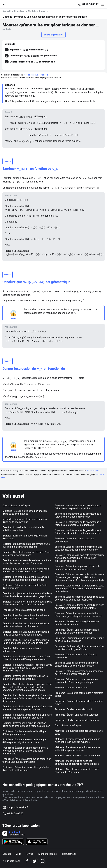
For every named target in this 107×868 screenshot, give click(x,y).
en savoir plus (93, 471)
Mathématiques (37, 11)
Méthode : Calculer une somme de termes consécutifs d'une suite (77, 771)
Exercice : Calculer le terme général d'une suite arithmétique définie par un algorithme (27, 716)
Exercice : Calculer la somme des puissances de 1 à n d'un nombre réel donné (79, 673)
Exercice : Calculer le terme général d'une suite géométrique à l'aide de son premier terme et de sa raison (79, 589)
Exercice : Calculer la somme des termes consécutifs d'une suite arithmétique (76, 664)
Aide (19, 854)
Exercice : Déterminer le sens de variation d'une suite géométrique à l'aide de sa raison (79, 615)
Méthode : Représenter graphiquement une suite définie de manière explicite (77, 741)
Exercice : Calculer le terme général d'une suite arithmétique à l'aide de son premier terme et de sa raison (27, 698)
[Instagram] (43, 861)
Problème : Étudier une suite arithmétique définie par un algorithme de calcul (24, 741)
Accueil (6, 11)
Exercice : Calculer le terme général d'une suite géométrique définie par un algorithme (79, 606)
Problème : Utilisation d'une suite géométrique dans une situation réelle (79, 639)
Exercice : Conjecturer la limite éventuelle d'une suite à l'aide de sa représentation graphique (27, 595)
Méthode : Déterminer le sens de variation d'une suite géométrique (25, 521)
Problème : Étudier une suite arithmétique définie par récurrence (24, 733)
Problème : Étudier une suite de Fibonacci (77, 720)
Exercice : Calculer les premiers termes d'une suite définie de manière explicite (26, 545)
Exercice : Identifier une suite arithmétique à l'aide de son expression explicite (26, 617)
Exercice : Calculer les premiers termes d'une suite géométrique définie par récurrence (78, 548)
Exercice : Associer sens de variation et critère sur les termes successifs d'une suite (27, 562)
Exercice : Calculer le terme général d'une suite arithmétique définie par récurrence (27, 708)
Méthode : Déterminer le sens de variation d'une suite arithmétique (25, 512)
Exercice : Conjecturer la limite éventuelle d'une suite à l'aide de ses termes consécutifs (27, 603)
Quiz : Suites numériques (68, 725)
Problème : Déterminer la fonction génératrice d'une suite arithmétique (27, 769)
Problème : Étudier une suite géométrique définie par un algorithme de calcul (77, 631)
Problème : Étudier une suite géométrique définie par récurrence (77, 623)
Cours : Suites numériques (16, 506)
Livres (30, 854)
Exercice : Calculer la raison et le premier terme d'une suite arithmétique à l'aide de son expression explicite (27, 668)
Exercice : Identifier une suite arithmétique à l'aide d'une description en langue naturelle (26, 641)
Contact (7, 854)
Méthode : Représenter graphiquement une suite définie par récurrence (77, 749)
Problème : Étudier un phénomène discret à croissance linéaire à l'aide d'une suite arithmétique (25, 751)
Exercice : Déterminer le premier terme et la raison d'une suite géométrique (77, 568)
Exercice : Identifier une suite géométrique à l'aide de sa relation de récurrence (78, 515)
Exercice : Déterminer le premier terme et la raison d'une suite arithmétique (25, 677)
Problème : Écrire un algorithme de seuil (24, 610)
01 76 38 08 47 (90, 4)
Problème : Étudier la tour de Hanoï (73, 709)
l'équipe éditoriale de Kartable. (36, 75)
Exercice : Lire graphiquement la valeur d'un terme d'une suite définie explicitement (26, 570)
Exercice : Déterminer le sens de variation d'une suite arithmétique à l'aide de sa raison (26, 724)
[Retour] (5, 4)
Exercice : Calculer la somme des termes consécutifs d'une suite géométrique (76, 681)
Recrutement (69, 854)
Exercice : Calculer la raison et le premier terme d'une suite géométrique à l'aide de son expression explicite (80, 558)
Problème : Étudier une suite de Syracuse (77, 715)
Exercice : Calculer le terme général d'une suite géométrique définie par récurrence (79, 598)
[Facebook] (27, 861)
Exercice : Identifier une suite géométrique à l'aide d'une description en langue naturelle (78, 532)
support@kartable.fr (18, 807)
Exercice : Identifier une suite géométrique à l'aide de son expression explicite (78, 507)
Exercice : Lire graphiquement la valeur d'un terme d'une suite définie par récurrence (26, 578)
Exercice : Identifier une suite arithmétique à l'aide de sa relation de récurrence (26, 625)
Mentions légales (47, 854)
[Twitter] (35, 861)
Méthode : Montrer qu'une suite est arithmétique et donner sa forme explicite (77, 762)
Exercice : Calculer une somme (71, 688)
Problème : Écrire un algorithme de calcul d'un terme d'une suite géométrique (79, 648)
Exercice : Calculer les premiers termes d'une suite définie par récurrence (26, 554)
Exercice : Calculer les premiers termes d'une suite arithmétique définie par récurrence (26, 658)
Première (19, 11)
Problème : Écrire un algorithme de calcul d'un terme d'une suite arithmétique (27, 760)
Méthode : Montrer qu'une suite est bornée (77, 756)
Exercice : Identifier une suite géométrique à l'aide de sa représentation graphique (78, 523)
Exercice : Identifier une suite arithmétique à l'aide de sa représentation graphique (26, 633)
